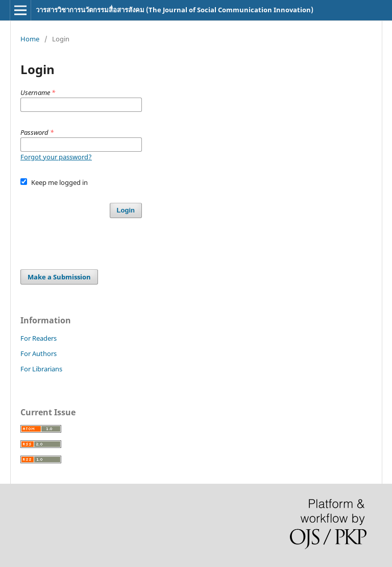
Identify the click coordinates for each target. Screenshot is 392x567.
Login (126, 210)
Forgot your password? (56, 157)
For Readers (39, 338)
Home (30, 39)
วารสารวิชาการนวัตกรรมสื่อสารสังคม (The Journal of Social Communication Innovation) (175, 10)
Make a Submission (59, 277)
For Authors (39, 353)
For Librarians (41, 369)
